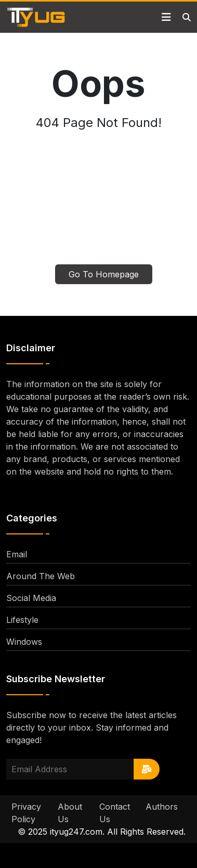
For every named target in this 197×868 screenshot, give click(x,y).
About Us (70, 813)
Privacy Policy (26, 813)
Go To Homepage (104, 274)
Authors (162, 807)
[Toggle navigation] (166, 17)
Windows (24, 642)
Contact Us (115, 813)
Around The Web (41, 576)
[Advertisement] (98, 203)
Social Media (31, 598)
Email (17, 554)
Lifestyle (22, 620)
